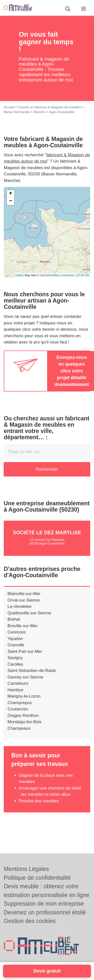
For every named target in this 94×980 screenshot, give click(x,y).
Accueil (9, 107)
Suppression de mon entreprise (44, 904)
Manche (39, 112)
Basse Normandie (17, 112)
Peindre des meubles (39, 801)
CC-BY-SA (82, 275)
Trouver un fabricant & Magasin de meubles (50, 107)
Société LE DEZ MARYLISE (47, 532)
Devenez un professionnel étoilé (45, 912)
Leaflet (18, 275)
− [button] (11, 201)
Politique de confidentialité (37, 878)
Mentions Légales (26, 869)
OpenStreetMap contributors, (58, 275)
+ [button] (11, 194)
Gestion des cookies (30, 921)
